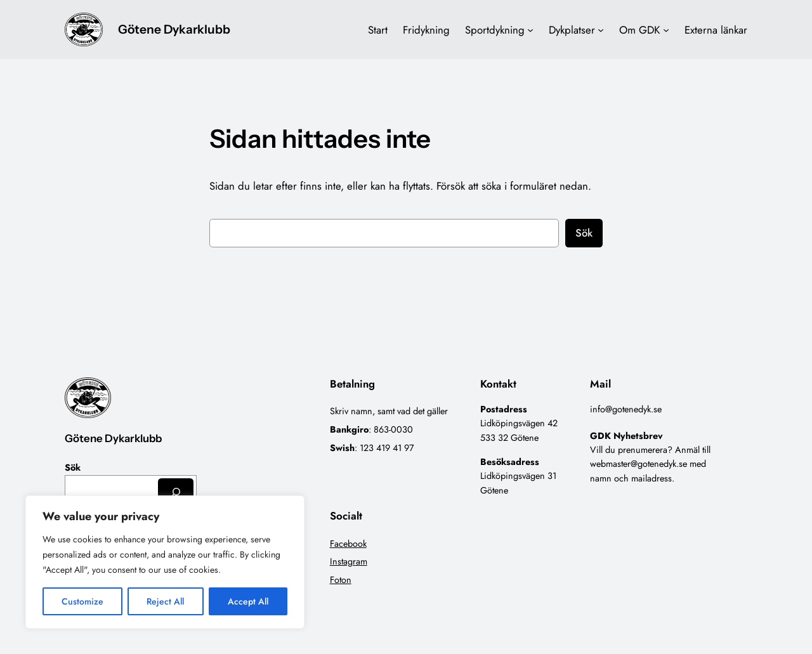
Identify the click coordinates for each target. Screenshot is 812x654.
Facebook (348, 544)
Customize (82, 601)
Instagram (349, 561)
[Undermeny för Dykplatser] (601, 30)
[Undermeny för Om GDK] (666, 30)
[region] (165, 562)
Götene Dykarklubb (174, 29)
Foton (341, 580)
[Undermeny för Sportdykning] (530, 30)
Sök (584, 233)
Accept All (248, 601)
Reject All (165, 601)
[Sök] (176, 492)
